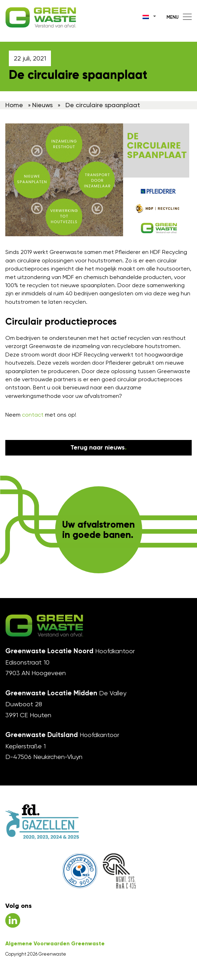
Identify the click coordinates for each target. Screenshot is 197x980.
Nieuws (42, 105)
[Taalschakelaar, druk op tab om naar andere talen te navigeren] (150, 16)
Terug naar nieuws (98, 447)
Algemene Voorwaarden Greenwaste (55, 944)
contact (33, 415)
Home (14, 105)
